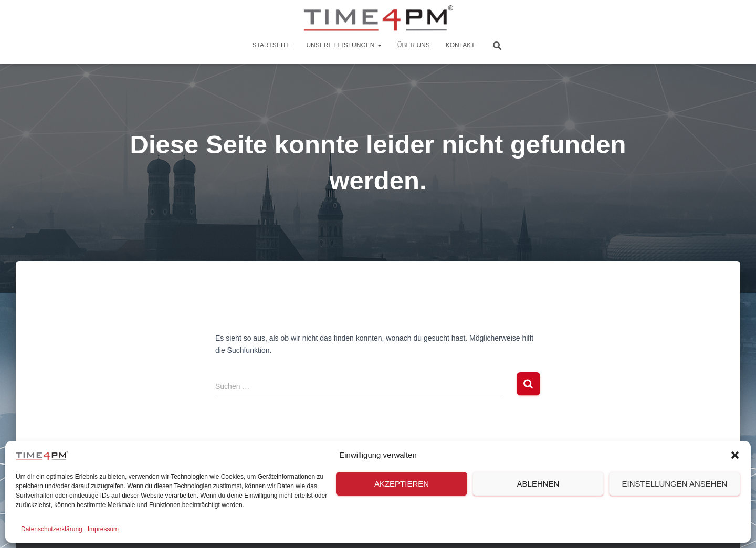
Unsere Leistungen (344, 45)
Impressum (103, 529)
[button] (735, 455)
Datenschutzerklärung (52, 529)
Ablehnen (538, 484)
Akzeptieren (402, 484)
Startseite (271, 45)
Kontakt (460, 45)
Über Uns (414, 45)
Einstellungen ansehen (675, 484)
